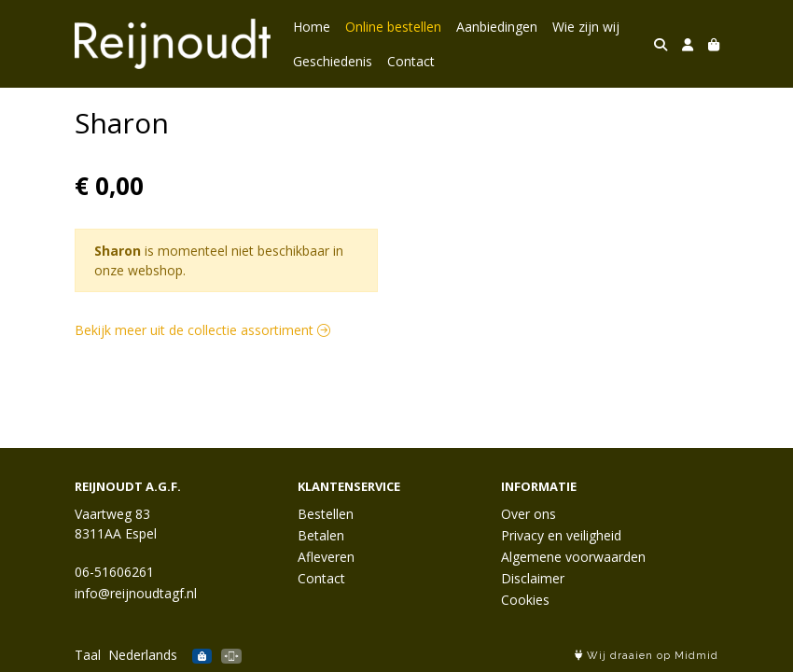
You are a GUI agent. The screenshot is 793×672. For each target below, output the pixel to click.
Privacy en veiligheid (561, 535)
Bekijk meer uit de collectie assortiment (202, 330)
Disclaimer (533, 578)
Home (312, 27)
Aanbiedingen (497, 27)
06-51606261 (114, 572)
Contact (411, 61)
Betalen (321, 535)
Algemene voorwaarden (573, 557)
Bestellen (326, 514)
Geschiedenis (333, 61)
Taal (88, 655)
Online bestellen (393, 27)
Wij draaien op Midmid (647, 656)
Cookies (525, 600)
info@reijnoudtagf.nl (136, 593)
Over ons (529, 514)
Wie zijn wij (586, 27)
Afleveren (326, 557)
